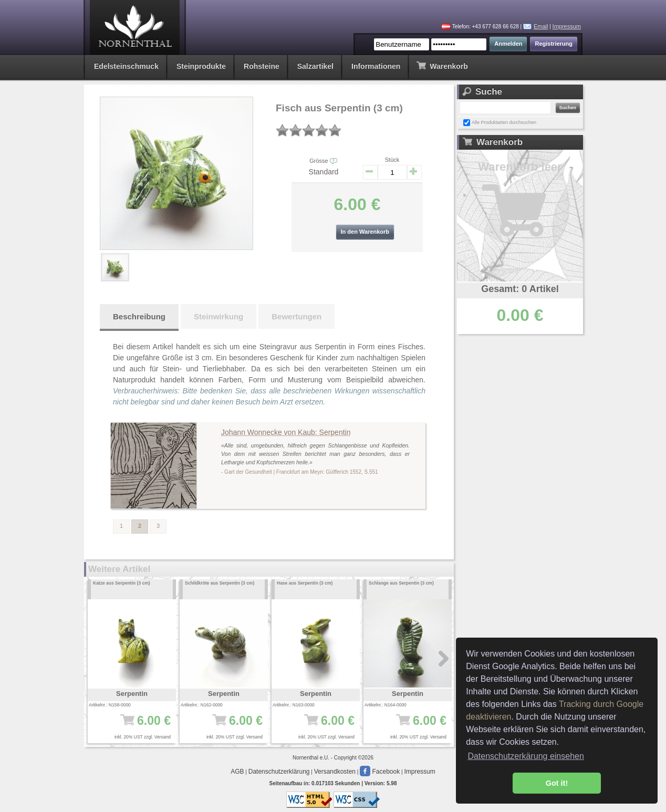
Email (541, 26)
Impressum (567, 26)
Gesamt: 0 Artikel (520, 289)
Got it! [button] (557, 783)
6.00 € (135, 726)
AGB (237, 772)
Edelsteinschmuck (126, 66)
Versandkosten (335, 772)
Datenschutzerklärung (279, 772)
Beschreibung (139, 316)
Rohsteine (262, 66)
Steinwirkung (218, 316)
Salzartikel (315, 66)
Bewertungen (296, 316)
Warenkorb (442, 65)
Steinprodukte (201, 66)
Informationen (376, 66)
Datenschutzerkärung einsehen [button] (525, 756)
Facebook (380, 772)
